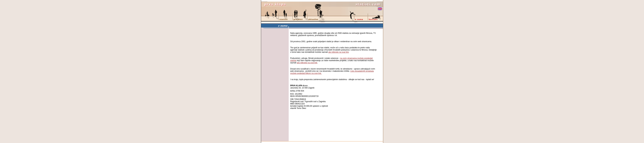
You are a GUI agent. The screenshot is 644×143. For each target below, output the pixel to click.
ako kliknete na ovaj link (339, 52)
